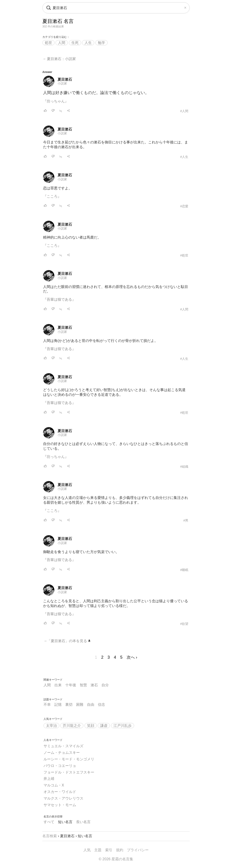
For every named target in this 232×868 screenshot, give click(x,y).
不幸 (47, 705)
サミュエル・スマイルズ (63, 746)
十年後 (71, 685)
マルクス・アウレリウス (63, 798)
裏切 (69, 705)
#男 (186, 520)
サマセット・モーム (60, 805)
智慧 (83, 685)
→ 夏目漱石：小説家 (59, 59)
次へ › (132, 657)
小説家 (62, 83)
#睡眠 (184, 570)
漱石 (94, 685)
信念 (101, 705)
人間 (62, 43)
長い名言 (83, 822)
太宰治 (51, 726)
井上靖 (49, 779)
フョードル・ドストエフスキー (69, 772)
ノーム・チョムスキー (62, 753)
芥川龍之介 (72, 726)
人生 (88, 43)
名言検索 (50, 836)
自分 (105, 685)
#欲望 (184, 624)
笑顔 (91, 726)
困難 (80, 705)
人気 (87, 850)
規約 (120, 850)
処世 (48, 43)
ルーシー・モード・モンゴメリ (69, 759)
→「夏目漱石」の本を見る (67, 641)
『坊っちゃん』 (56, 101)
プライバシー (138, 850)
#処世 (184, 255)
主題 (98, 850)
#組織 (184, 467)
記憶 (58, 705)
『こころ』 (52, 196)
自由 (91, 705)
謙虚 (104, 726)
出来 (58, 685)
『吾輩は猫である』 (59, 299)
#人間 (184, 111)
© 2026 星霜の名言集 (116, 859)
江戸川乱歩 (123, 726)
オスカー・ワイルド (60, 792)
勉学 (101, 43)
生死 (75, 43)
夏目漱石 (65, 79)
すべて (49, 822)
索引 (109, 850)
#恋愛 (184, 206)
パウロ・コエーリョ (60, 766)
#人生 (184, 157)
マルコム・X (54, 785)
